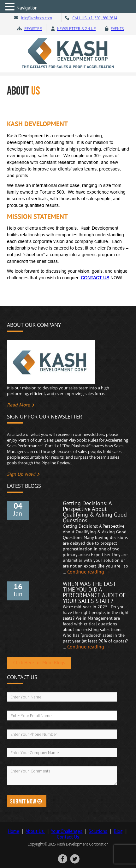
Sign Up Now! (21, 474)
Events (117, 29)
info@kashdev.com (37, 18)
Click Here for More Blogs (39, 663)
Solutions (98, 831)
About (35, 831)
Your (67, 831)
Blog (118, 831)
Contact (68, 837)
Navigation (27, 8)
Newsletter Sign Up (76, 29)
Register (33, 29)
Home (13, 831)
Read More (18, 405)
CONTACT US (95, 278)
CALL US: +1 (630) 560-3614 (95, 18)
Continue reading (89, 572)
